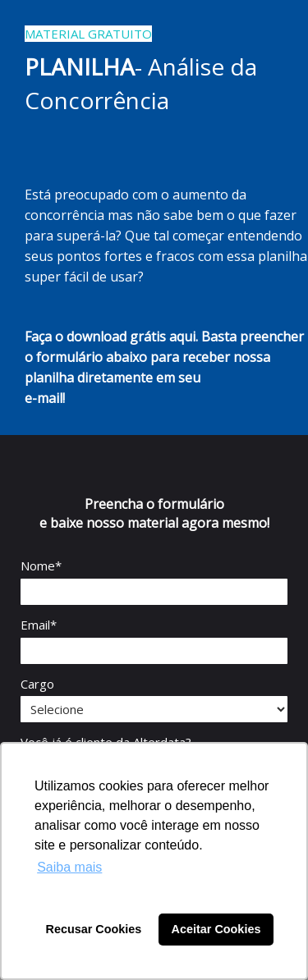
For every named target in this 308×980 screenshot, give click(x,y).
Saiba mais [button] (69, 867)
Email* (39, 625)
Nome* (41, 566)
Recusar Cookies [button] (94, 929)
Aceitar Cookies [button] (216, 929)
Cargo (37, 684)
